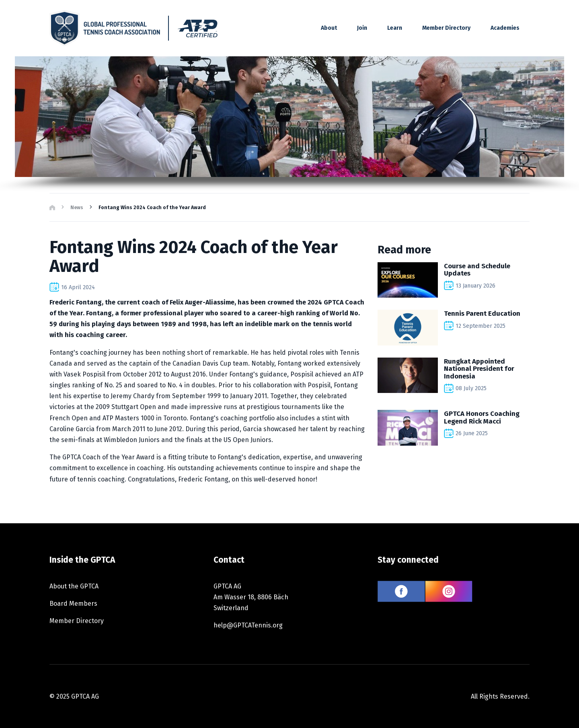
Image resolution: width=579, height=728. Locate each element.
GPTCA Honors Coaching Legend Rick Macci (482, 417)
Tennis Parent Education (482, 313)
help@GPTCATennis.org (248, 625)
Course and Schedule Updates (477, 269)
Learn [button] (395, 28)
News (77, 208)
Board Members (73, 604)
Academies (505, 28)
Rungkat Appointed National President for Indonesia (479, 369)
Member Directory (446, 28)
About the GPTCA (74, 586)
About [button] (329, 28)
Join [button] (362, 28)
